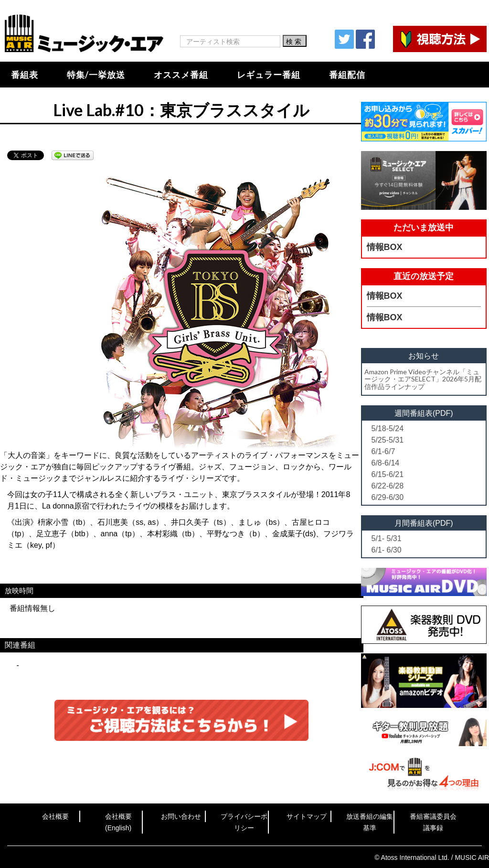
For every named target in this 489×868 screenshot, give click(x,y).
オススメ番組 (181, 75)
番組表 (25, 75)
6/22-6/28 (388, 486)
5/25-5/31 (388, 440)
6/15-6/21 (388, 474)
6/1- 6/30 (387, 550)
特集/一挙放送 (96, 75)
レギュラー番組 (269, 75)
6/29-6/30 (388, 497)
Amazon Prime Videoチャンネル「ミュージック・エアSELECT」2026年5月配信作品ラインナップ (423, 379)
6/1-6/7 (383, 451)
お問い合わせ (181, 816)
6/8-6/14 (386, 463)
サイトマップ (307, 816)
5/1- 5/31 (387, 538)
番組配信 (347, 75)
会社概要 (55, 816)
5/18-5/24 (388, 429)
